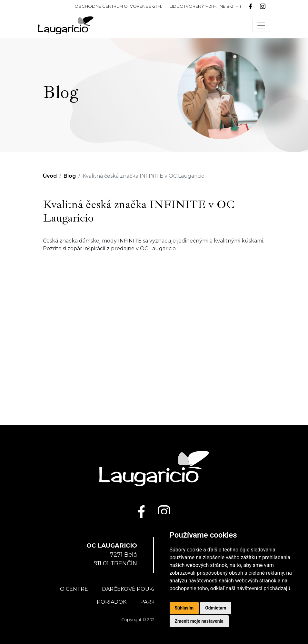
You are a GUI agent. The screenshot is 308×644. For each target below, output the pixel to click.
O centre (74, 589)
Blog (70, 176)
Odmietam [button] (216, 608)
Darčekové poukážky (134, 589)
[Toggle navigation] (261, 25)
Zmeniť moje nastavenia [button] (199, 621)
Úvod (50, 176)
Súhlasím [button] (184, 608)
